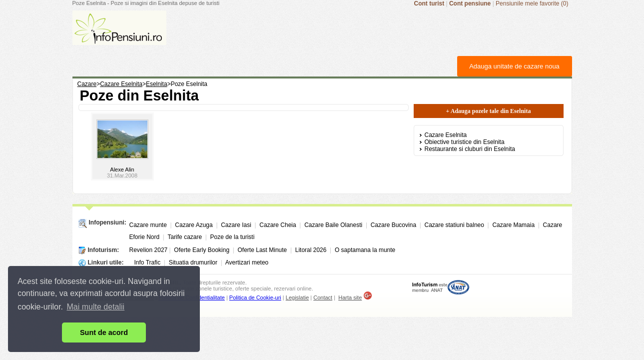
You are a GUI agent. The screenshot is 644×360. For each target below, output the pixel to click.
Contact (323, 297)
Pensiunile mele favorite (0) (532, 3)
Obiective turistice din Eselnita (465, 142)
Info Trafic (148, 262)
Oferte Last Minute (263, 250)
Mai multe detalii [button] (96, 307)
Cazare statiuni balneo (454, 225)
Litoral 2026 (311, 250)
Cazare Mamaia (513, 225)
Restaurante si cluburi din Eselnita (470, 149)
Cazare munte (148, 225)
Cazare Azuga (194, 225)
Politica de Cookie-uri (255, 297)
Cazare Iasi (236, 225)
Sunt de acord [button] (104, 332)
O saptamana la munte (365, 250)
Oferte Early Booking (202, 250)
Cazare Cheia (278, 225)
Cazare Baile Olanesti (333, 225)
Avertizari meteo (247, 262)
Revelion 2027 (149, 250)
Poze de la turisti (233, 237)
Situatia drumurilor (193, 262)
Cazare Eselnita (446, 135)
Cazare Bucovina (393, 225)
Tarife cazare (185, 237)
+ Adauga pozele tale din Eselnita (489, 111)
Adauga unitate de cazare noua (514, 66)
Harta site (350, 297)
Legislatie (297, 297)
